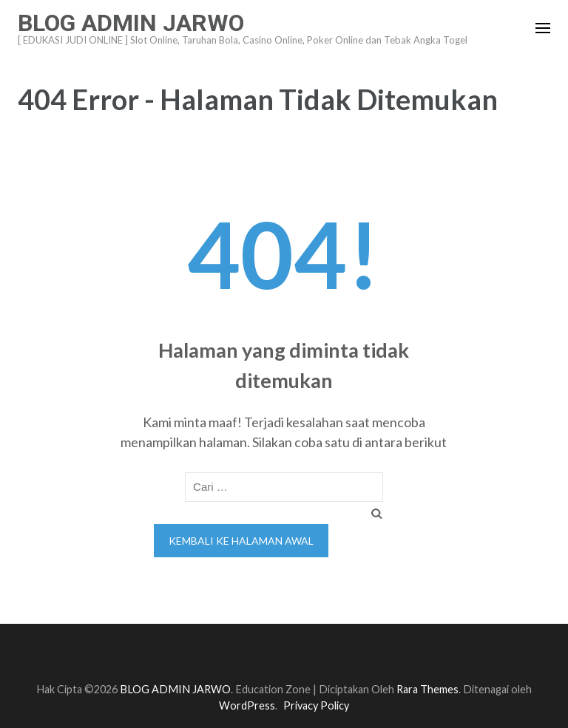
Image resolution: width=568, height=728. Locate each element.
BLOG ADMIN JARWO (131, 23)
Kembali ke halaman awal (241, 541)
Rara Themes (427, 689)
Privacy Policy (316, 705)
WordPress (247, 705)
